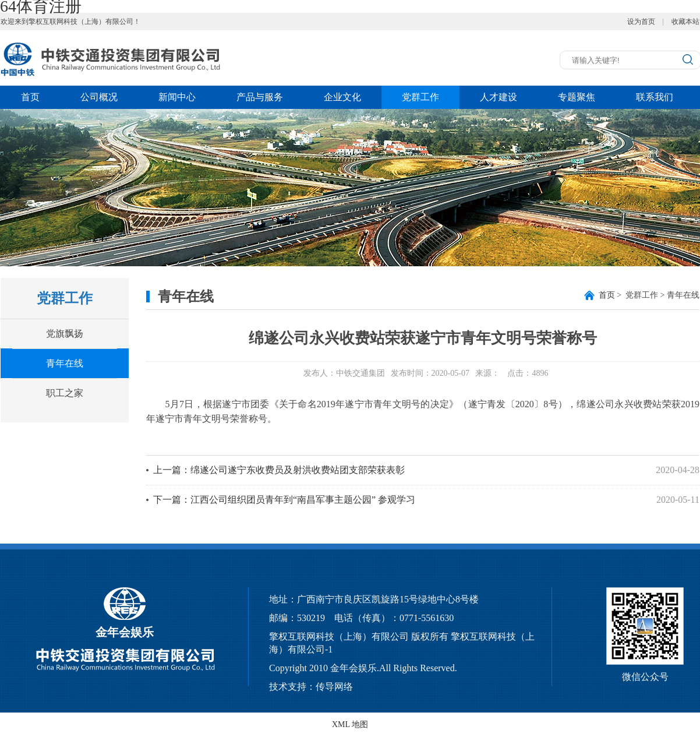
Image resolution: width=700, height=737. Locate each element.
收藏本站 (685, 22)
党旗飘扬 (65, 334)
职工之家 (65, 393)
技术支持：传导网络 (311, 687)
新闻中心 (177, 97)
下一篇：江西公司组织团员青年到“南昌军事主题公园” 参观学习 (284, 500)
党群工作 (420, 97)
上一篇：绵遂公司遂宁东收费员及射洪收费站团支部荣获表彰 (279, 470)
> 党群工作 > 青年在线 (649, 295)
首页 (30, 97)
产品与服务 (260, 97)
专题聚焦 (577, 97)
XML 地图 (350, 724)
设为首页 (641, 22)
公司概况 (99, 97)
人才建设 (499, 97)
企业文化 (342, 97)
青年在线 (65, 363)
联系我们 (655, 97)
